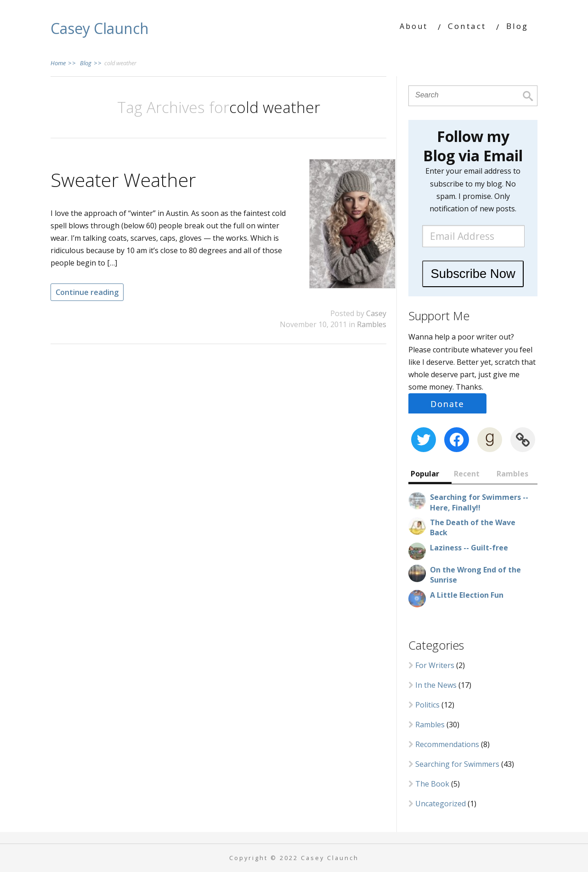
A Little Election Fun (467, 595)
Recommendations (447, 744)
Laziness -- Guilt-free (469, 548)
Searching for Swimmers (457, 764)
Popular (425, 474)
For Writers (435, 665)
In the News (436, 685)
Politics (427, 705)
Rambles (372, 324)
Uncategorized (441, 804)
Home (63, 63)
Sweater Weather (123, 180)
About (414, 26)
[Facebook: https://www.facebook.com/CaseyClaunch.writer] (457, 440)
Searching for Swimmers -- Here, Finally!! (479, 502)
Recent (467, 474)
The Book (432, 784)
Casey (376, 313)
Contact (467, 26)
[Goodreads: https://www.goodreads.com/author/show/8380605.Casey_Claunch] (490, 440)
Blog (517, 26)
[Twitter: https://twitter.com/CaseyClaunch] (424, 440)
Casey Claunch (100, 28)
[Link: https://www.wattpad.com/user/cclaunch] (523, 440)
